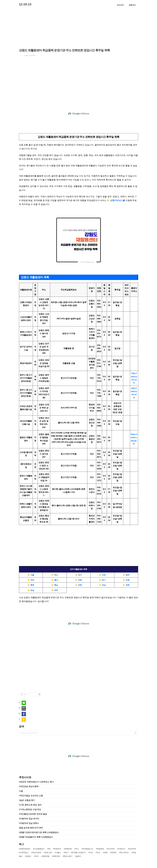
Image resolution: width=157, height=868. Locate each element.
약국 (37, 856)
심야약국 (132, 849)
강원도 (29, 856)
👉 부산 (55, 575)
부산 (66, 852)
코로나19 (48, 852)
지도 (91, 852)
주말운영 (100, 849)
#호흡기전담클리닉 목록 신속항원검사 (36, 837)
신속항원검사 (39, 849)
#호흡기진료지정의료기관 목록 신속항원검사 (39, 832)
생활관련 (132, 5)
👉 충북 (31, 585)
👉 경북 (126, 585)
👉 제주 (55, 590)
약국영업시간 (88, 849)
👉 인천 (102, 575)
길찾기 (79, 856)
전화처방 (46, 856)
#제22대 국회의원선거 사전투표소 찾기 (36, 782)
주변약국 (57, 849)
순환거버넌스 (117, 200)
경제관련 (120, 5)
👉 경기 (102, 580)
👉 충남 (55, 585)
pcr (21, 856)
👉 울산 (55, 580)
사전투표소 (24, 852)
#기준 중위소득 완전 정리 (30, 805)
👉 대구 (78, 575)
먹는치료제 (37, 852)
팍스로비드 (124, 852)
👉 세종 (78, 580)
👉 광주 (126, 575)
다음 (21, 791)
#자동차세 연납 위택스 (29, 823)
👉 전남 (102, 585)
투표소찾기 (68, 856)
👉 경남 (31, 590)
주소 (77, 849)
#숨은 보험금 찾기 (27, 800)
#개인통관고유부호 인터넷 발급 (33, 814)
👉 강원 (126, 580)
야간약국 (111, 849)
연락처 (114, 852)
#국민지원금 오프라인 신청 (31, 796)
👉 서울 (31, 575)
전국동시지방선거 (79, 852)
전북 (106, 852)
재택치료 (56, 856)
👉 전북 (78, 585)
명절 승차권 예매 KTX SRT (31, 828)
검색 (136, 733)
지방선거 (122, 849)
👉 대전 (31, 580)
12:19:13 (25, 4)
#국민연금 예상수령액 (29, 786)
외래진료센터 (25, 849)
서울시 (58, 852)
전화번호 (68, 849)
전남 (134, 852)
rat (49, 849)
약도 (99, 852)
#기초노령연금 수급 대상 (30, 809)
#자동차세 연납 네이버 (29, 819)
